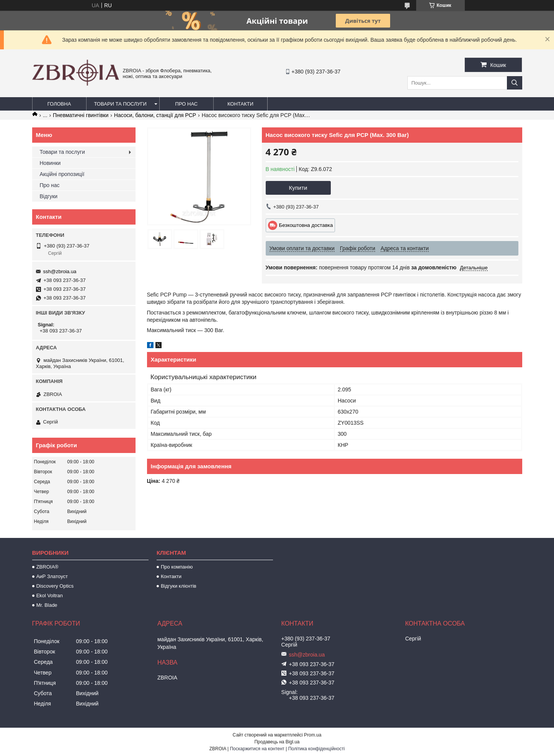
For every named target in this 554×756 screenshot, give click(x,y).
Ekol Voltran (50, 596)
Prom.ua (313, 735)
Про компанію (177, 567)
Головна (59, 104)
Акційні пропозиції (62, 174)
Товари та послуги (120, 104)
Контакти (240, 104)
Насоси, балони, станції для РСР (155, 115)
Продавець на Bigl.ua (277, 742)
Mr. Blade (47, 605)
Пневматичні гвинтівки (81, 115)
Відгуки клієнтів (179, 586)
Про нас (187, 104)
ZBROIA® (47, 567)
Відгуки (49, 196)
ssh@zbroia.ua (60, 271)
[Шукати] (515, 83)
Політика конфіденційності (317, 749)
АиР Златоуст (52, 576)
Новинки (50, 163)
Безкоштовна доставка (306, 225)
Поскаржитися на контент (257, 749)
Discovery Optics (55, 586)
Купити (298, 188)
